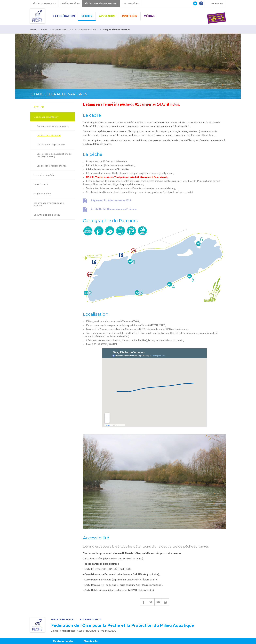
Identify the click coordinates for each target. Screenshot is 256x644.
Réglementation (42, 194)
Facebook (144, 602)
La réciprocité (41, 184)
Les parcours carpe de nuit (51, 145)
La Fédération (64, 16)
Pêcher (87, 16)
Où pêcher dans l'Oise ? (46, 117)
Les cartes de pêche (44, 175)
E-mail (158, 602)
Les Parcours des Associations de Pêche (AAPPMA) (54, 155)
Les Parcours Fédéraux (49, 135)
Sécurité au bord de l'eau (47, 215)
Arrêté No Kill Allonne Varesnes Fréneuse (114, 209)
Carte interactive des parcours (53, 126)
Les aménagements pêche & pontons (49, 204)
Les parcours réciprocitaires (52, 166)
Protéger (130, 16)
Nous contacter (62, 619)
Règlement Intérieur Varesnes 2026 (111, 200)
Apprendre (107, 16)
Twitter (151, 602)
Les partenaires (91, 619)
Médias (149, 16)
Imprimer (165, 602)
